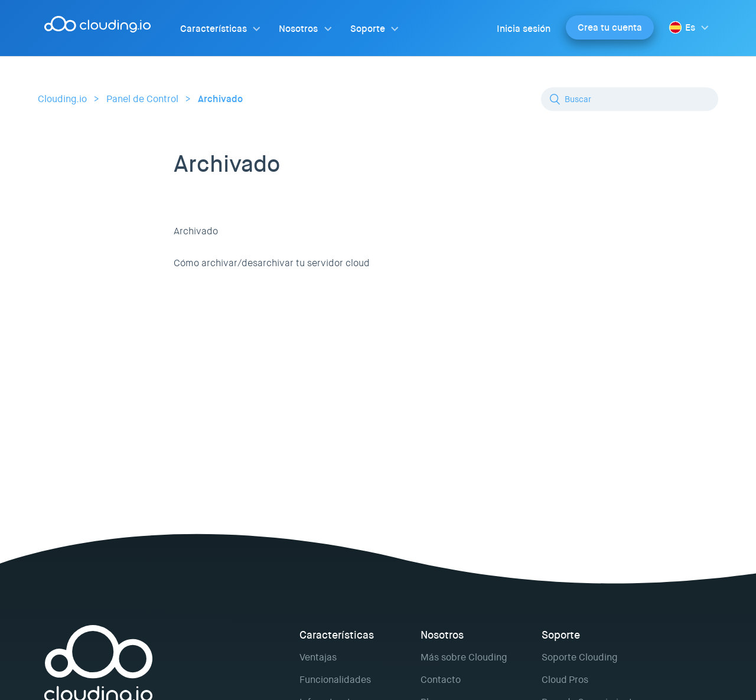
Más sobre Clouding (464, 657)
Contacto (441, 680)
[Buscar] (630, 99)
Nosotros (298, 29)
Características (214, 29)
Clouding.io (62, 99)
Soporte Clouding (579, 657)
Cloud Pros (565, 680)
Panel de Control (142, 99)
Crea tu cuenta (610, 27)
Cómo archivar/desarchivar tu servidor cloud (272, 263)
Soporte (368, 29)
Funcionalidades (335, 680)
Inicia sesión (524, 29)
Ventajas (318, 657)
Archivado (220, 99)
